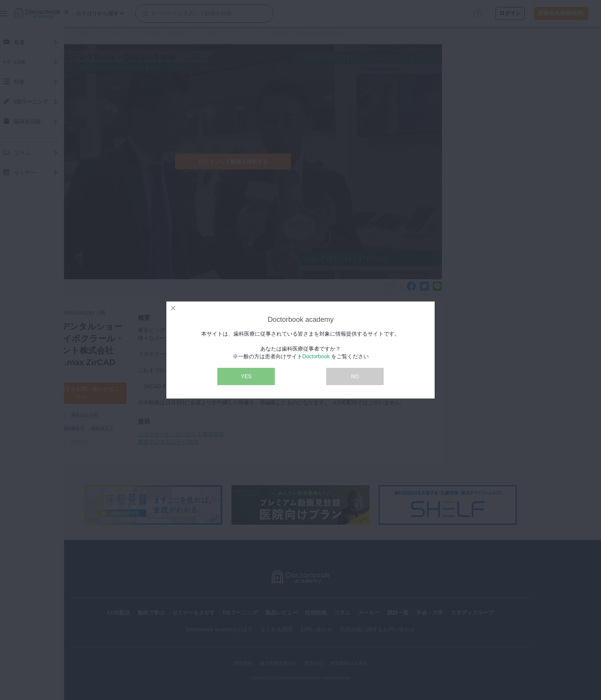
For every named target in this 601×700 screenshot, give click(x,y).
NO (355, 376)
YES (246, 376)
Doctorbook (316, 356)
